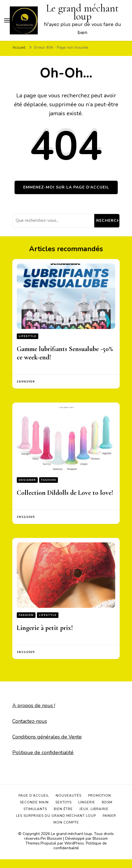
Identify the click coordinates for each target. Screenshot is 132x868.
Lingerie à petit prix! (45, 628)
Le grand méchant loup (71, 834)
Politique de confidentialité (43, 752)
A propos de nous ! (34, 705)
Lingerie (87, 802)
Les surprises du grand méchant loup (56, 816)
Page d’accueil (34, 796)
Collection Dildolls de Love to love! (65, 493)
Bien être (63, 809)
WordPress (74, 843)
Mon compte (66, 822)
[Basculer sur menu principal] (7, 20)
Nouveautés (69, 796)
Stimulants (35, 809)
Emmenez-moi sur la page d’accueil (66, 187)
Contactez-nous (30, 721)
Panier (109, 816)
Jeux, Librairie (94, 809)
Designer (27, 480)
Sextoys (63, 802)
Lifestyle (28, 336)
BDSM (107, 802)
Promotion (100, 796)
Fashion (49, 480)
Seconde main (34, 802)
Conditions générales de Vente (47, 737)
